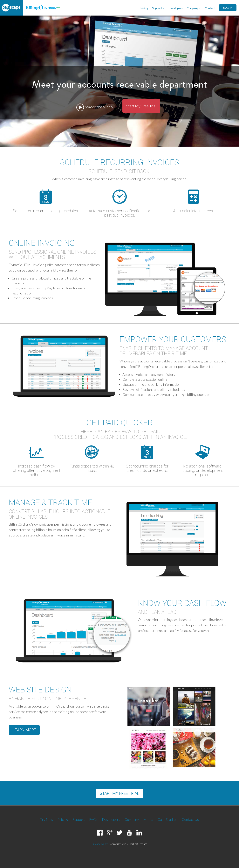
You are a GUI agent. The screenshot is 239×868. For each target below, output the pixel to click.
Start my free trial (119, 793)
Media (148, 819)
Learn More (24, 730)
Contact (210, 8)
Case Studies (167, 819)
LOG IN (228, 7)
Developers (176, 8)
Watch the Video (94, 108)
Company (194, 8)
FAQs (93, 819)
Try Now (47, 819)
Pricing (144, 8)
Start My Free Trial (141, 106)
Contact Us (190, 819)
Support (159, 8)
